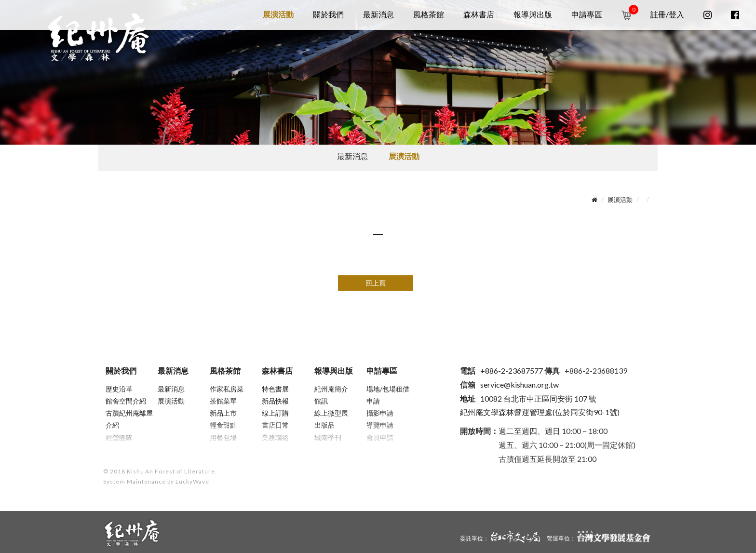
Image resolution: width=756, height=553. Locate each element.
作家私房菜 (227, 389)
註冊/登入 (667, 14)
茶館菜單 (223, 401)
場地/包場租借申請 (388, 395)
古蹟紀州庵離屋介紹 (129, 419)
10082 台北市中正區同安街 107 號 (528, 398)
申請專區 (587, 14)
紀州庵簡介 (331, 389)
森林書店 (479, 14)
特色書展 (275, 389)
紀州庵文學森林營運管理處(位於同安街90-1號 (539, 412)
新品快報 (275, 401)
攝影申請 (380, 413)
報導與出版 (533, 14)
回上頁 (376, 283)
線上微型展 (331, 413)
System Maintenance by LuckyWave (156, 481)
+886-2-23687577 (501, 371)
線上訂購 (275, 413)
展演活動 (278, 14)
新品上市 (223, 413)
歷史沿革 (119, 389)
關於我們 (328, 14)
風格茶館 (429, 14)
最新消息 (378, 14)
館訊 (321, 401)
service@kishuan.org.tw (520, 384)
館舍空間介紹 (126, 401)
